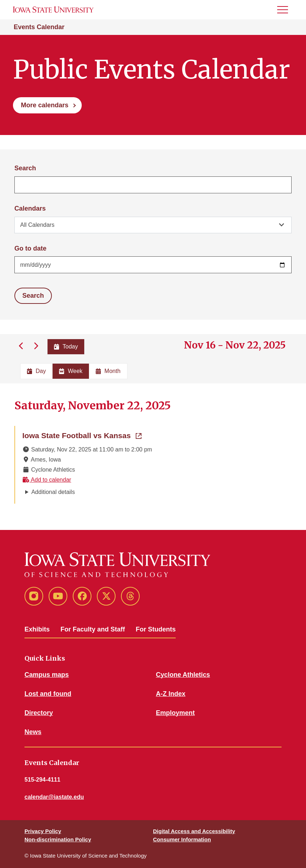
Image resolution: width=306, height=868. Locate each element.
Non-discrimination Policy (58, 839)
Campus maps (47, 675)
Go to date (30, 248)
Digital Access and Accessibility (194, 831)
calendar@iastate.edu (54, 797)
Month (108, 371)
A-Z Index (171, 694)
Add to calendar (47, 480)
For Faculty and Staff (93, 629)
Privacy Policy (43, 831)
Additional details (53, 492)
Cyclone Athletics (183, 675)
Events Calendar (39, 27)
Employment (175, 713)
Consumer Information (182, 839)
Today (66, 347)
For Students (156, 629)
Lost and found (48, 694)
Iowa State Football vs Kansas (82, 435)
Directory (39, 713)
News (33, 732)
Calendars (30, 208)
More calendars (45, 105)
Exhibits (37, 629)
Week (71, 371)
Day (36, 371)
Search (25, 168)
